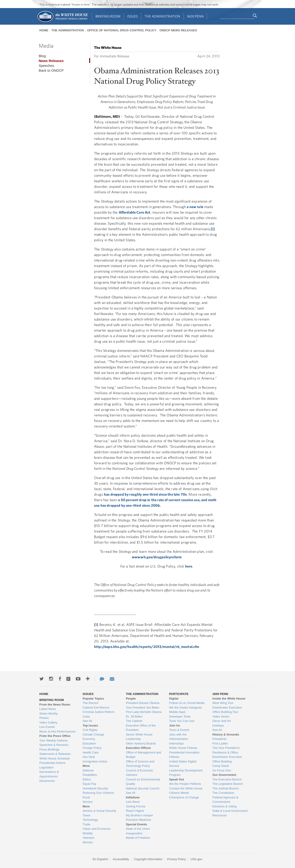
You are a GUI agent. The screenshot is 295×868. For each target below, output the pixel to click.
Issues (133, 16)
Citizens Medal (179, 793)
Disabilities (90, 775)
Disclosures (47, 781)
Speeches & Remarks (54, 745)
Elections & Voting (225, 806)
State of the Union (138, 829)
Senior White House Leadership (139, 737)
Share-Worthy (49, 714)
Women (88, 842)
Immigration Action (95, 761)
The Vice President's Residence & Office (226, 750)
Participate (179, 694)
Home (44, 30)
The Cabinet (134, 721)
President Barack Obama (143, 703)
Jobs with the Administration (179, 737)
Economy (89, 739)
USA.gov (196, 859)
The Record (90, 703)
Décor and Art (222, 721)
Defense (88, 770)
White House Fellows (183, 748)
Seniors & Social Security (99, 811)
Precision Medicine (138, 820)
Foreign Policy (92, 748)
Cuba (86, 716)
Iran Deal (89, 757)
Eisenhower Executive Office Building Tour (227, 710)
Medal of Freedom (138, 838)
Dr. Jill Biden (134, 716)
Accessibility (121, 859)
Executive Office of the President (141, 728)
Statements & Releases (55, 754)
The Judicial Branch (226, 788)
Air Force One (222, 770)
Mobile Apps (177, 712)
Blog (42, 56)
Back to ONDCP (51, 70)
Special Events (136, 824)
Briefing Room (108, 16)
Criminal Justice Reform (98, 712)
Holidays (218, 725)
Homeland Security (95, 788)
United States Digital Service (183, 764)
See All (87, 721)
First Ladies (220, 743)
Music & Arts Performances (58, 731)
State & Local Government (230, 811)
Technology (90, 820)
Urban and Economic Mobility (96, 831)
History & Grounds (226, 734)
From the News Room (55, 705)
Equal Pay (89, 784)
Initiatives (133, 797)
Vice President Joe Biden (143, 708)
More (86, 766)
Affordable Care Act (135, 212)
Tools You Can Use (182, 721)
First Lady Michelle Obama (144, 712)
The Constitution (223, 793)
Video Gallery (48, 722)
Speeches (46, 66)
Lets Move (133, 802)
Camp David (221, 766)
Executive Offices (138, 748)
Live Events (47, 727)
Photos (44, 718)
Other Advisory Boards (141, 743)
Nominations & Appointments (49, 774)
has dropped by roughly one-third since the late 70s (145, 494)
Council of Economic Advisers (140, 773)
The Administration (162, 16)
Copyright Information (148, 859)
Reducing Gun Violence (98, 793)
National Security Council (143, 788)
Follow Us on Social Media (187, 703)
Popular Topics (93, 699)
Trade (86, 824)
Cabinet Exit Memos (96, 708)
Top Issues (90, 725)
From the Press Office (55, 736)
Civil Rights (90, 730)
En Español (100, 859)
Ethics (87, 779)
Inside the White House (229, 699)
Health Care (90, 752)
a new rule (195, 207)
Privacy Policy (176, 859)
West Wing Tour (223, 703)
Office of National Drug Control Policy (122, 30)
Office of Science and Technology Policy (140, 764)
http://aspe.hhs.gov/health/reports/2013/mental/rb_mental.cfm (147, 647)
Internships (177, 743)
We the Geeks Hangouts (185, 708)
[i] (213, 229)
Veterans (88, 838)
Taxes (86, 815)
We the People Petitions (185, 784)
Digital (174, 699)
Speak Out (177, 779)
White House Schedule (55, 758)
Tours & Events (179, 730)
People (131, 699)
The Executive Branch (227, 779)
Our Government (224, 775)
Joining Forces (136, 806)
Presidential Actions (52, 763)
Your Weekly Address (54, 740)
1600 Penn (195, 16)
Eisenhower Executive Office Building (227, 759)
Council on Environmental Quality (143, 782)
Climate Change (93, 734)
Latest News (48, 709)
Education (89, 743)
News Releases (51, 61)
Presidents (220, 739)
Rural (86, 797)
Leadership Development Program (186, 773)
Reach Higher (135, 811)
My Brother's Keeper (139, 815)
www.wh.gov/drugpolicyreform (157, 557)
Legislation (47, 767)
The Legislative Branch (228, 784)
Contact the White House (186, 788)
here (189, 566)
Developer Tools (180, 716)
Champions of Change (184, 797)
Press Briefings (49, 749)
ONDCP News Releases (178, 30)
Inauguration (134, 833)
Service (87, 802)
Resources (220, 815)
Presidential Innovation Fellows (184, 755)
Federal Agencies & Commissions (226, 800)
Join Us (175, 725)
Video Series (221, 716)
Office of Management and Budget (143, 755)
